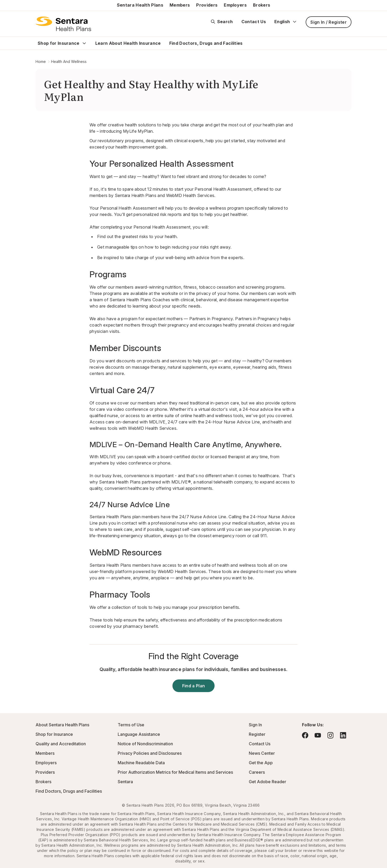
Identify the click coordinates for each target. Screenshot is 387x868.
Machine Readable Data (141, 763)
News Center (262, 753)
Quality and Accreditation (61, 744)
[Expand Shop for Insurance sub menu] (84, 43)
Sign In (255, 725)
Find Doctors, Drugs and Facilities (206, 43)
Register (257, 734)
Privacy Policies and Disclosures (150, 753)
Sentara (125, 782)
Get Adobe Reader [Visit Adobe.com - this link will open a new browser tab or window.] (267, 782)
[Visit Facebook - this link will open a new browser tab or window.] (305, 735)
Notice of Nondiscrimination (145, 744)
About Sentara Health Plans (62, 725)
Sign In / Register (329, 22)
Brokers (262, 5)
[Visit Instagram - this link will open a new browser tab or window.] (330, 735)
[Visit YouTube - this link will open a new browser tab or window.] (318, 735)
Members (180, 5)
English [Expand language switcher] (286, 22)
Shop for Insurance (59, 43)
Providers (207, 5)
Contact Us (254, 22)
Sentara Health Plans (140, 5)
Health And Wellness (69, 61)
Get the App (261, 763)
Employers (235, 5)
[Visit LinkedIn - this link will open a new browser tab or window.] (343, 735)
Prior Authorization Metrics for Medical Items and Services (175, 772)
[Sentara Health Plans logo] (63, 24)
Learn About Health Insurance (128, 43)
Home (41, 61)
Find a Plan (194, 686)
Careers (257, 772)
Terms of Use (131, 725)
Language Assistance (139, 734)
